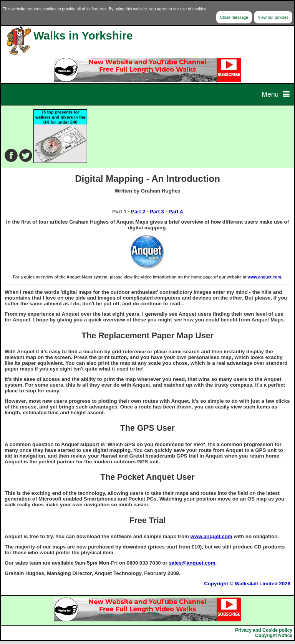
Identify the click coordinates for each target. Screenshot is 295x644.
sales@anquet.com (192, 563)
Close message (234, 17)
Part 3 (157, 212)
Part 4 (176, 212)
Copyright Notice (274, 636)
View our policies (273, 17)
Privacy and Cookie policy (264, 630)
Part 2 (138, 212)
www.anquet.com (264, 277)
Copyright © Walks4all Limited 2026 (247, 584)
